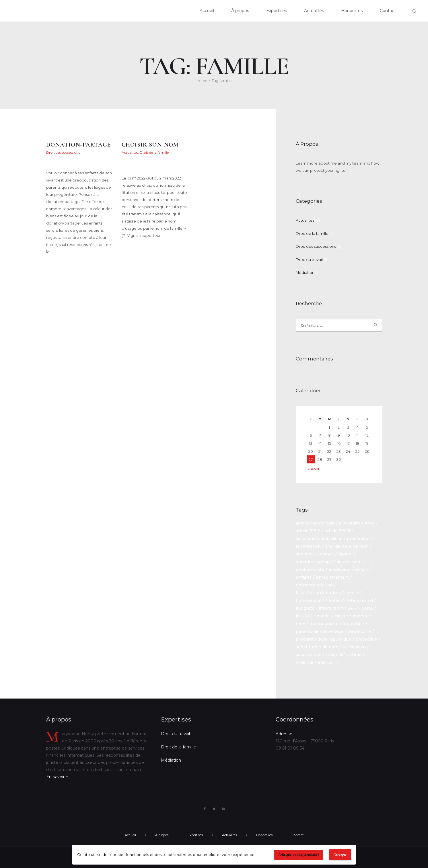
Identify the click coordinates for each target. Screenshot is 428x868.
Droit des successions (63, 152)
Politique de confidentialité (299, 855)
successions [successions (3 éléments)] (309, 655)
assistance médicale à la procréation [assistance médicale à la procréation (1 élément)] (333, 539)
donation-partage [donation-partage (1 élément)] (314, 562)
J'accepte (340, 855)
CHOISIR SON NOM (150, 145)
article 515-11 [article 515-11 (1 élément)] (337, 531)
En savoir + (57, 777)
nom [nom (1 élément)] (300, 624)
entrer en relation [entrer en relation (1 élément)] (314, 585)
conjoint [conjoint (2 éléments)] (304, 554)
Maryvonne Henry (62, 163)
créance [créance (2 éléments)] (326, 554)
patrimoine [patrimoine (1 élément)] (359, 632)
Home (202, 81)
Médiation (305, 272)
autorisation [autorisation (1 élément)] (308, 547)
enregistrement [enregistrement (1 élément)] (333, 578)
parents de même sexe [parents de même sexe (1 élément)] (320, 632)
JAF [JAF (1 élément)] (351, 608)
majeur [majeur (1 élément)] (341, 616)
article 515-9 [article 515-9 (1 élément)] (308, 531)
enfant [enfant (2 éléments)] (362, 570)
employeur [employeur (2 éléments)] (340, 570)
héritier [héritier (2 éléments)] (333, 601)
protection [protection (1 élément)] (366, 639)
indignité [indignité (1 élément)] (305, 608)
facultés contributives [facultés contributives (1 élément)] (318, 593)
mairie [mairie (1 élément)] (323, 616)
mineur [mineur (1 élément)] (360, 616)
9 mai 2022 (136, 158)
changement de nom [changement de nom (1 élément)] (347, 547)
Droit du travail (309, 260)
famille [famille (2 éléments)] (352, 593)
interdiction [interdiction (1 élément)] (331, 608)
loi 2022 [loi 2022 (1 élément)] (304, 616)
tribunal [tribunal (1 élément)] (334, 655)
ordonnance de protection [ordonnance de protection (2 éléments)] (337, 624)
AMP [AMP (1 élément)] (370, 523)
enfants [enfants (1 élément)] (304, 578)
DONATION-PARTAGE (78, 145)
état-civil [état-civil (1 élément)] (327, 663)
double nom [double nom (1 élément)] (349, 562)
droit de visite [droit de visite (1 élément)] (310, 570)
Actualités (130, 152)
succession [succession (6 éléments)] (354, 647)
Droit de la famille (154, 152)
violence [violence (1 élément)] (305, 663)
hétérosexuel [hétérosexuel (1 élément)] (359, 601)
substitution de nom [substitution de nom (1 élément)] (317, 647)
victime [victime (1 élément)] (354, 655)
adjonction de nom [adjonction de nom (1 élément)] (315, 523)
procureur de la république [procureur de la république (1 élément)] (323, 639)
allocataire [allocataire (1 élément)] (350, 523)
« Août (314, 469)
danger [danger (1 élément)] (346, 554)
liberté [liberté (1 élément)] (366, 608)
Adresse (284, 734)
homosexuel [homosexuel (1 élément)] (309, 601)
